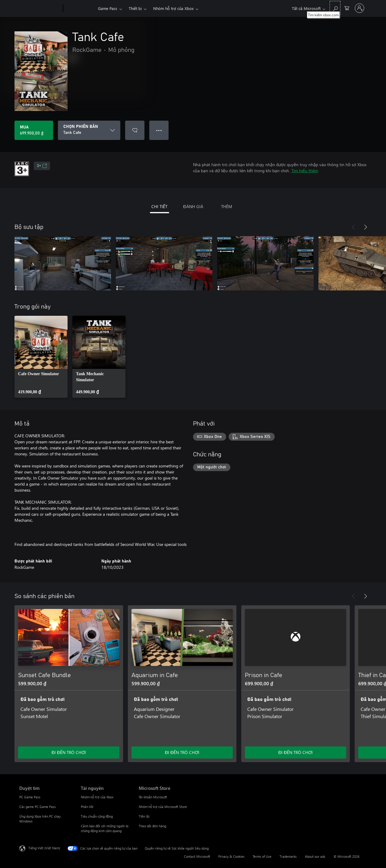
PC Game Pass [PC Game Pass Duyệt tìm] (30, 797)
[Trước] (353, 227)
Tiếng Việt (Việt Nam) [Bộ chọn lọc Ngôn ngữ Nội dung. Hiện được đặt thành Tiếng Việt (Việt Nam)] (44, 848)
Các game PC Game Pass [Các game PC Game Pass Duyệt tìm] (38, 807)
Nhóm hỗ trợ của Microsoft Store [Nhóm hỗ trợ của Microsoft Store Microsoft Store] (163, 807)
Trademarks (288, 856)
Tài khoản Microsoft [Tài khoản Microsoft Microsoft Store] (153, 797)
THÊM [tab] (227, 206)
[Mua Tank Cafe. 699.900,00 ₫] (34, 130)
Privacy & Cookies (231, 856)
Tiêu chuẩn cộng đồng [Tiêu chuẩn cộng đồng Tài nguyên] (97, 816)
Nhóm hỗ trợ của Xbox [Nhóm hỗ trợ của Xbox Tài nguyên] (97, 797)
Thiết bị (135, 8)
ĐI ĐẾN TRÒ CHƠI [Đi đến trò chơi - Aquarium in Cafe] (182, 752)
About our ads (315, 856)
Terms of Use (262, 856)
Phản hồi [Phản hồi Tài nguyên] (87, 807)
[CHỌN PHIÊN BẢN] (89, 130)
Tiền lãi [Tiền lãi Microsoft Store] (144, 816)
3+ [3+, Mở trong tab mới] (42, 166)
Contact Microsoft (197, 856)
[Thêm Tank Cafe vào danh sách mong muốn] (135, 130)
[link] (41, 357)
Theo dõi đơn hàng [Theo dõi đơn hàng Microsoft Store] (152, 826)
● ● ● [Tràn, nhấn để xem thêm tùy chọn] (159, 130)
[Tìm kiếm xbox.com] (335, 8)
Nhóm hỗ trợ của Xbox (173, 8)
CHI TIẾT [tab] (159, 206)
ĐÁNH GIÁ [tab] (193, 206)
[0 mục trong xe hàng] (347, 8)
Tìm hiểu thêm (305, 171)
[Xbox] (80, 8)
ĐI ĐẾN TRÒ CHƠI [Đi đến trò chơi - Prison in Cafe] (296, 752)
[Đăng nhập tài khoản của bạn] (359, 8)
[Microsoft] (40, 8)
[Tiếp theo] (365, 227)
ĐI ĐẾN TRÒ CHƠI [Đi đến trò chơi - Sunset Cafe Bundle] (69, 752)
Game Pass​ (108, 8)
